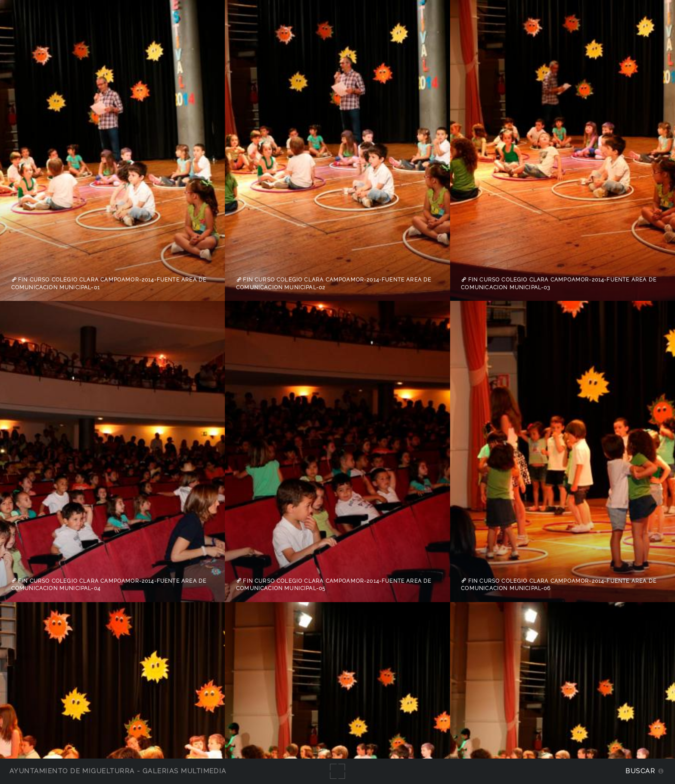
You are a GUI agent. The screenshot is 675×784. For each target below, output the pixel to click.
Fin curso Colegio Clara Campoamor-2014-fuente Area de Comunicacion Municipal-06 (559, 584)
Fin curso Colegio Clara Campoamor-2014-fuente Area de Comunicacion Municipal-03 (559, 284)
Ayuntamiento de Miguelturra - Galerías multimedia (118, 771)
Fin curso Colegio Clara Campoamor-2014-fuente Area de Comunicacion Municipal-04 (109, 584)
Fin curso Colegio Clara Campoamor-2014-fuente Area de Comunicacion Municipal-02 (334, 284)
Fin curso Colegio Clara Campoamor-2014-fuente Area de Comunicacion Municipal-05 (334, 584)
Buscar (640, 771)
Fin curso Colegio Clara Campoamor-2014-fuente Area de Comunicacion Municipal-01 (109, 284)
